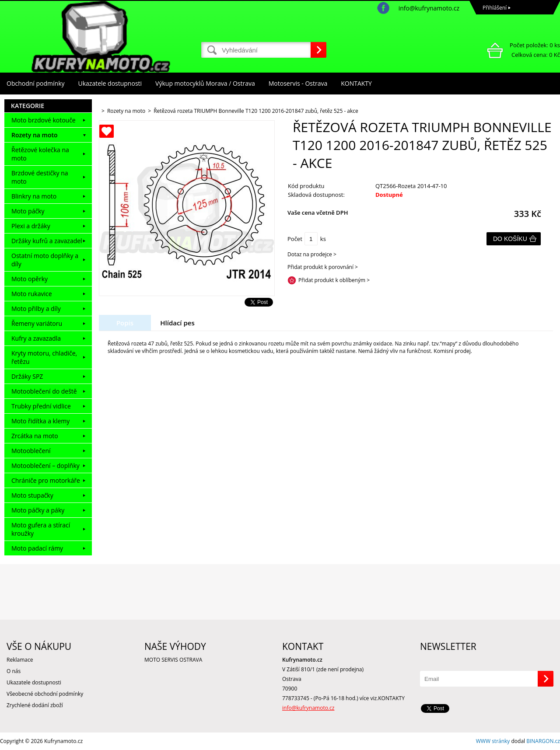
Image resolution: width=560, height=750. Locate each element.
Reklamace (20, 660)
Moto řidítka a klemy (40, 421)
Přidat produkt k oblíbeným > (334, 280)
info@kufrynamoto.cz (429, 8)
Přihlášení (495, 8)
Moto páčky (28, 211)
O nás (14, 671)
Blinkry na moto (34, 196)
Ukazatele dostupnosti (110, 83)
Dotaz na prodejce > (312, 254)
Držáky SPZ (27, 376)
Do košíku (510, 239)
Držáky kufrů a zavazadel (47, 241)
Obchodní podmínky (36, 83)
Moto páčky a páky (38, 510)
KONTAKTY (356, 83)
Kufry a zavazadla (36, 338)
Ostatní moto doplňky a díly (45, 260)
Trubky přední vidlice (41, 406)
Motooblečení (31, 451)
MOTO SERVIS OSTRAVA (173, 660)
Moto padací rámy (37, 548)
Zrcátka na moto (35, 436)
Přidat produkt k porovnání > (323, 267)
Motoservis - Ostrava (298, 83)
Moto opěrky (30, 279)
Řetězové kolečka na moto (40, 154)
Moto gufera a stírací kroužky (41, 529)
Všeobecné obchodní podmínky (45, 694)
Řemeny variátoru (37, 323)
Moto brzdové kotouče (44, 120)
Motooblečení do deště (44, 391)
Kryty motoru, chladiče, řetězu (44, 357)
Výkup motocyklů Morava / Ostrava (205, 83)
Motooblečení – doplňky (45, 466)
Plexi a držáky (31, 226)
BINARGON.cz (543, 741)
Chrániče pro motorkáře (46, 480)
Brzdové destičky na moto (40, 177)
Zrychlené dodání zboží (35, 705)
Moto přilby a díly (36, 309)
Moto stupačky (32, 495)
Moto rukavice (32, 294)
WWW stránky (493, 741)
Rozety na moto (35, 135)
